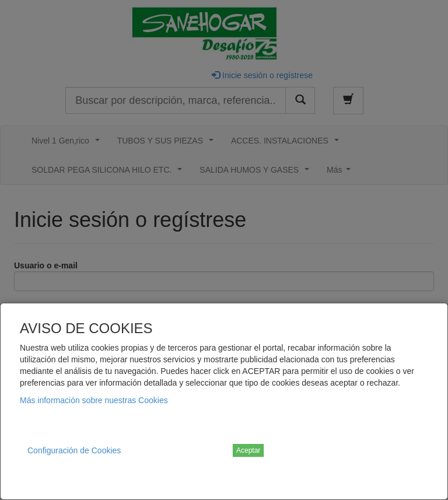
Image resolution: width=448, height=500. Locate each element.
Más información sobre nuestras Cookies (94, 400)
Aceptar (248, 450)
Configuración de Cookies (74, 450)
